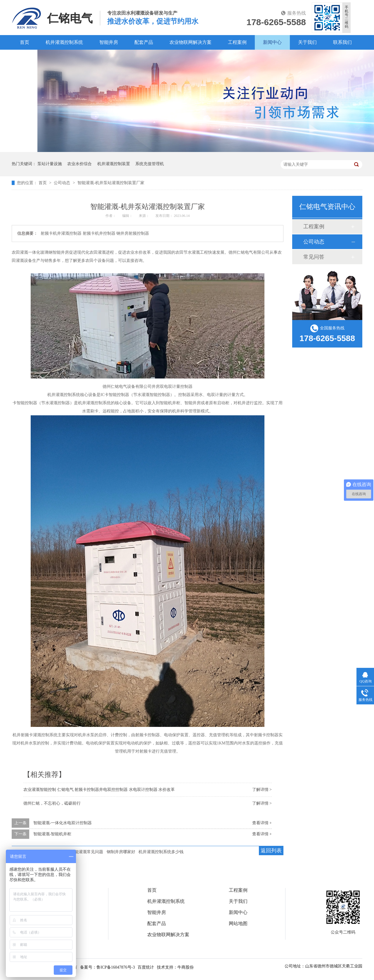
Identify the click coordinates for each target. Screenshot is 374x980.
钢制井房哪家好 (121, 852)
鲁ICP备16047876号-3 (116, 967)
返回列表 (271, 851)
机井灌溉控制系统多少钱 (161, 852)
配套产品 (144, 42)
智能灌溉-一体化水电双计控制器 (63, 823)
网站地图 (238, 924)
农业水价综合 (79, 164)
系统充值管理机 (150, 164)
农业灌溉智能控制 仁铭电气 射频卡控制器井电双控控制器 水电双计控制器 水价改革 (99, 790)
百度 (25, 57)
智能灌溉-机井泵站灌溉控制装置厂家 (111, 183)
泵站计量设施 (50, 164)
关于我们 (307, 42)
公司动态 (63, 183)
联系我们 (342, 42)
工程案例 (237, 42)
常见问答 (314, 257)
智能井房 (109, 42)
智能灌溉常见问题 (87, 852)
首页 (25, 42)
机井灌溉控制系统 (64, 42)
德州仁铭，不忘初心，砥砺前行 (52, 803)
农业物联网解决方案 (191, 42)
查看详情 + (262, 823)
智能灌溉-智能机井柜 (52, 834)
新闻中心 (272, 42)
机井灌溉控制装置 (114, 164)
